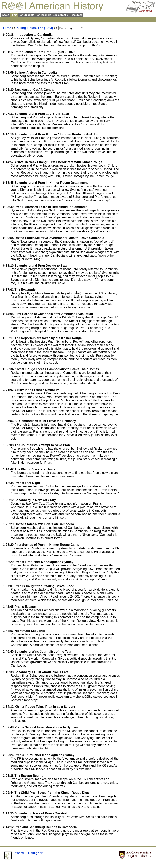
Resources (76, 15)
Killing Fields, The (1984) (35, 28)
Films (7, 28)
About (6, 15)
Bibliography (60, 15)
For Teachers (43, 15)
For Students (26, 15)
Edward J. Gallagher (27, 853)
